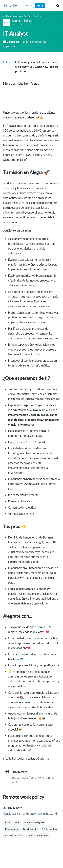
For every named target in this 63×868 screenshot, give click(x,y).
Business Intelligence (34, 822)
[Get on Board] (5, 6)
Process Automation (38, 836)
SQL (17, 822)
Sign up (40, 6)
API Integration (49, 829)
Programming (12, 829)
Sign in (29, 6)
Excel (8, 822)
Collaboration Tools (14, 836)
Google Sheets (30, 829)
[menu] (50, 6)
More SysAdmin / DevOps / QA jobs (22, 16)
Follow (28, 21)
